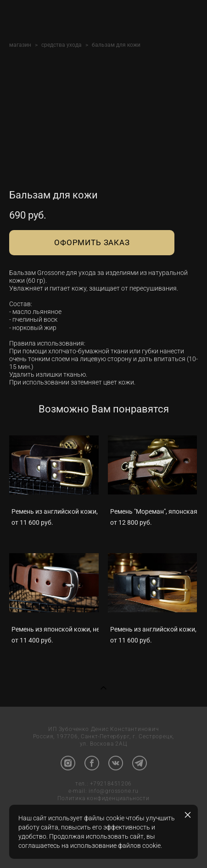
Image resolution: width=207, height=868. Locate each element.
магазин (20, 45)
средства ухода (62, 45)
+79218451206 (111, 784)
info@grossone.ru (114, 791)
